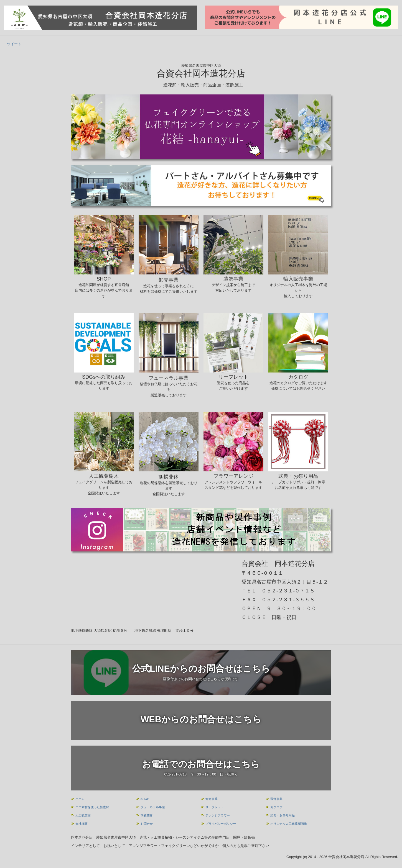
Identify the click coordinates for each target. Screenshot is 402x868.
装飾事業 (276, 799)
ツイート (14, 44)
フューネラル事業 (153, 807)
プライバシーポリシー (221, 824)
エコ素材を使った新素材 (92, 807)
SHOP (145, 799)
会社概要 (82, 824)
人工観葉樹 (83, 815)
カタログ (276, 807)
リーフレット (215, 807)
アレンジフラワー (218, 815)
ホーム (80, 799)
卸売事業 (212, 799)
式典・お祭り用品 (283, 815)
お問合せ (147, 824)
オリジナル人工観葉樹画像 (289, 824)
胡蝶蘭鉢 (147, 815)
